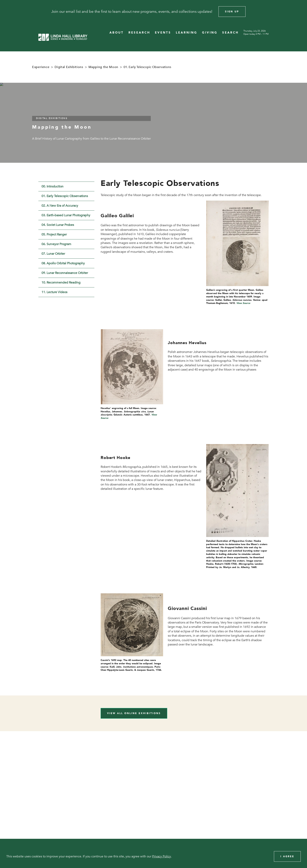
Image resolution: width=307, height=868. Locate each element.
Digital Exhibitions (69, 67)
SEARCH (230, 33)
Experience (41, 67)
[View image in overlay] (237, 243)
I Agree (287, 856)
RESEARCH (139, 33)
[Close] (299, 12)
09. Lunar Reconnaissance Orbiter (65, 273)
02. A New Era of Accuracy (60, 206)
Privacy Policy (162, 856)
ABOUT (117, 33)
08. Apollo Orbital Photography (63, 263)
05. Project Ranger (54, 234)
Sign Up (232, 12)
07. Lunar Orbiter (53, 254)
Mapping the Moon (103, 67)
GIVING (210, 33)
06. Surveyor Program (56, 244)
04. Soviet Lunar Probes (58, 225)
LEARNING (187, 33)
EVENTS (163, 33)
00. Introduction (52, 186)
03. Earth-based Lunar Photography (66, 215)
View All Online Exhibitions (134, 713)
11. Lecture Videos (54, 292)
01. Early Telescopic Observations (65, 196)
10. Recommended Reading (61, 283)
